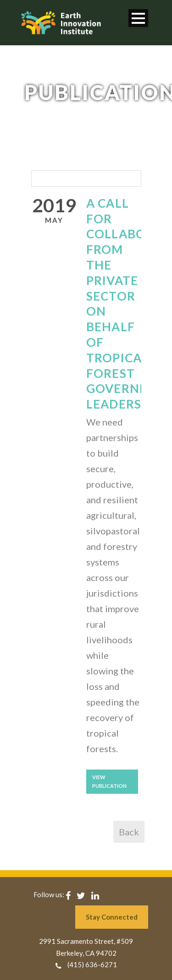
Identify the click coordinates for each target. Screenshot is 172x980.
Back (129, 832)
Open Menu (138, 18)
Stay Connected (112, 917)
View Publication (109, 781)
